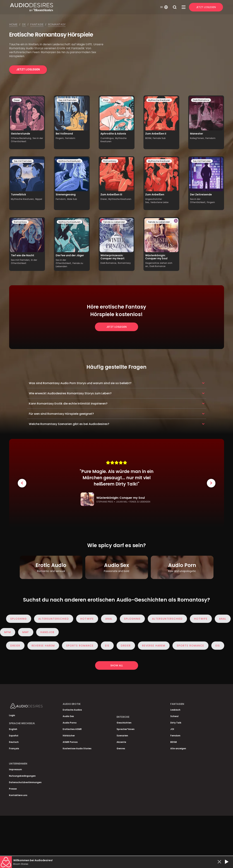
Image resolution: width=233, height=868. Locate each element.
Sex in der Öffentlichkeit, (198, 201)
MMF (24, 632)
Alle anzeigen (178, 748)
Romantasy (57, 24)
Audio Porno (70, 723)
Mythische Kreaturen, (23, 199)
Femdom (70, 138)
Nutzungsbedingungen (22, 776)
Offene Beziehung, (21, 138)
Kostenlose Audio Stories (77, 748)
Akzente (121, 742)
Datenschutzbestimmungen (25, 782)
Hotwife (88, 619)
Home (13, 24)
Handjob (46, 632)
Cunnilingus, (107, 138)
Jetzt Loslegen (206, 7)
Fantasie (37, 24)
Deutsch (14, 742)
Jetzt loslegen (28, 69)
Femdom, (61, 199)
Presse (13, 789)
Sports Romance (81, 646)
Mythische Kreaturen (159, 100)
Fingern (211, 202)
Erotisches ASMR (72, 729)
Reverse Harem (44, 646)
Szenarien (122, 736)
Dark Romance (201, 100)
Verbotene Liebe (159, 202)
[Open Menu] (184, 7)
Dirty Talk (176, 723)
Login (12, 715)
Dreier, (104, 199)
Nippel (39, 199)
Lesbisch (175, 710)
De (24, 24)
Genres (121, 748)
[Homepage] (85, 7)
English (13, 729)
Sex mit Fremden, (21, 260)
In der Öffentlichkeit (24, 262)
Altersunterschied (55, 619)
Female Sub (159, 138)
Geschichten (124, 723)
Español (14, 736)
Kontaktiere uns (18, 795)
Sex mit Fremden (68, 100)
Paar (106, 100)
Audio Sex (68, 716)
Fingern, (60, 138)
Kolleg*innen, (197, 138)
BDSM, (149, 138)
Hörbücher (69, 736)
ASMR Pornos (70, 742)
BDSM (174, 742)
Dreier (17, 100)
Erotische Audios (72, 710)
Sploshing (20, 619)
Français (14, 748)
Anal (110, 619)
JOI (172, 729)
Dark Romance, (109, 263)
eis (108, 646)
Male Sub (72, 199)
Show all (117, 665)
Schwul (174, 716)
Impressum (15, 769)
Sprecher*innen (126, 729)
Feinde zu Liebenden (114, 222)
